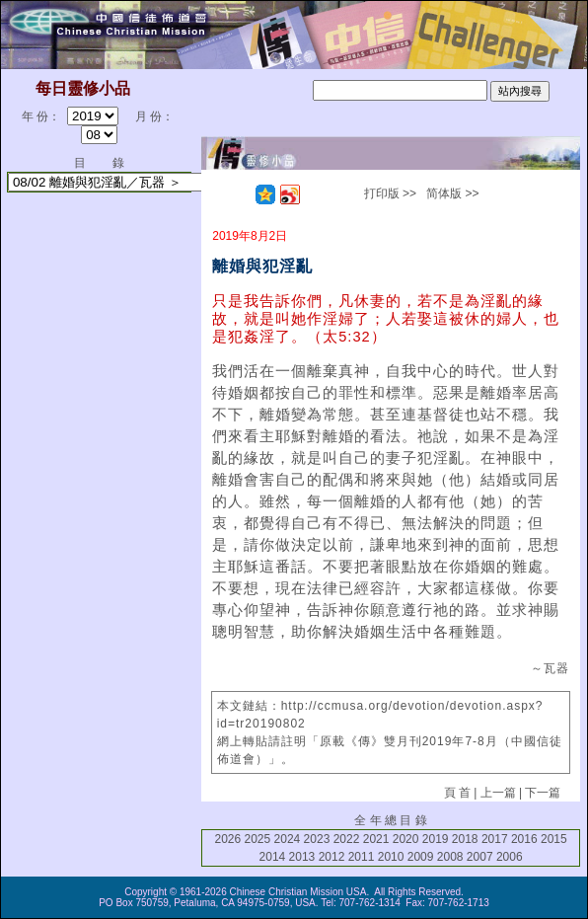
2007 (480, 857)
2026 (227, 839)
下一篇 (543, 793)
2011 (362, 857)
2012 (332, 857)
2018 (465, 839)
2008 (450, 857)
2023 (317, 839)
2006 (510, 857)
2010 (391, 857)
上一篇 (498, 793)
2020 (406, 839)
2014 (273, 857)
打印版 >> (390, 193)
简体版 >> (452, 193)
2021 (376, 839)
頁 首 (457, 793)
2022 (347, 839)
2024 (288, 839)
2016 (524, 839)
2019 (436, 839)
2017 (495, 839)
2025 (258, 839)
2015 (554, 839)
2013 (302, 857)
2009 (421, 857)
